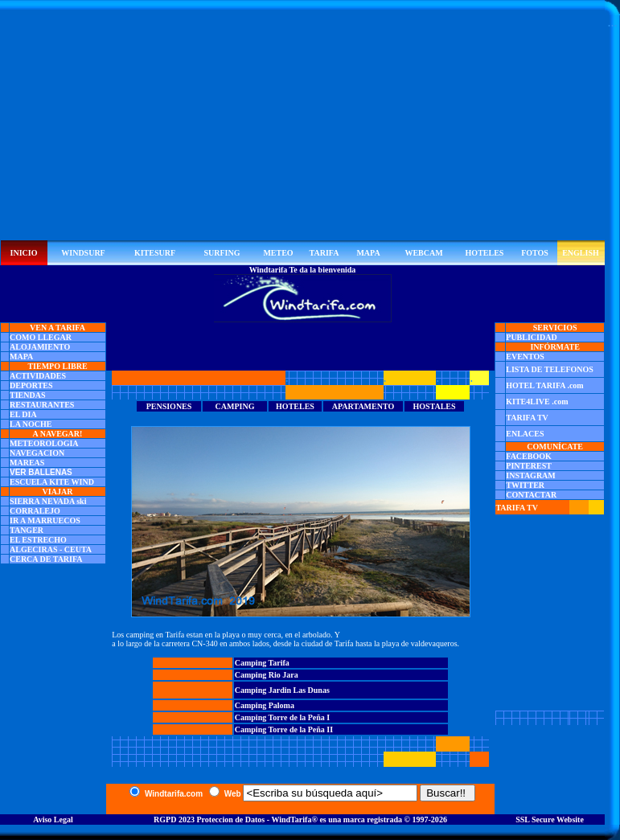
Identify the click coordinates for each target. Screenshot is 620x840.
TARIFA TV (527, 418)
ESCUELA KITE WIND (52, 482)
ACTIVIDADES (38, 376)
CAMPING (235, 406)
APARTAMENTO (363, 406)
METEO (278, 253)
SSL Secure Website (550, 820)
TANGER (27, 530)
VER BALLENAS (41, 472)
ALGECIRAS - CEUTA (51, 549)
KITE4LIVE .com (537, 402)
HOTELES (485, 253)
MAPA (368, 253)
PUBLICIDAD (531, 337)
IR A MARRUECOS (45, 520)
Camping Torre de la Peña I (282, 717)
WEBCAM (423, 253)
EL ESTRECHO (38, 540)
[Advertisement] (302, 128)
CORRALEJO (35, 511)
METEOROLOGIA (44, 443)
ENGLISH (581, 253)
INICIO (24, 253)
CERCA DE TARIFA (46, 559)
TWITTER (525, 485)
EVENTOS (525, 356)
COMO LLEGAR (41, 337)
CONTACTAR (531, 495)
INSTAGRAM (530, 475)
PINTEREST (529, 466)
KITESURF (155, 253)
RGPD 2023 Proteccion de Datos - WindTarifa (232, 820)
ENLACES (525, 434)
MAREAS (27, 463)
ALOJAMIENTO (40, 347)
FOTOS (535, 253)
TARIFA (324, 253)
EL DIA (23, 414)
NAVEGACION (37, 453)
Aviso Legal (53, 820)
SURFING (222, 253)
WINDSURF (83, 253)
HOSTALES (434, 406)
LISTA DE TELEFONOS (550, 369)
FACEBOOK (528, 456)
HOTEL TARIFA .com (544, 385)
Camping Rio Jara (267, 675)
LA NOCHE (31, 424)
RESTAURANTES (42, 405)
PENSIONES (169, 406)
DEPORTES (31, 385)
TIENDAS (27, 395)
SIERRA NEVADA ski (48, 501)
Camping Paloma (265, 705)
